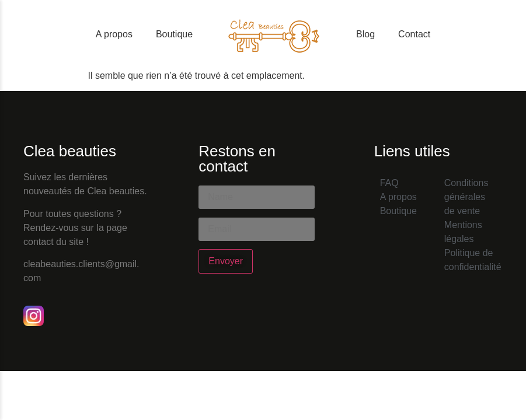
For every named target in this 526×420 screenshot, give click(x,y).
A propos (114, 34)
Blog (365, 34)
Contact (414, 34)
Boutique (174, 34)
